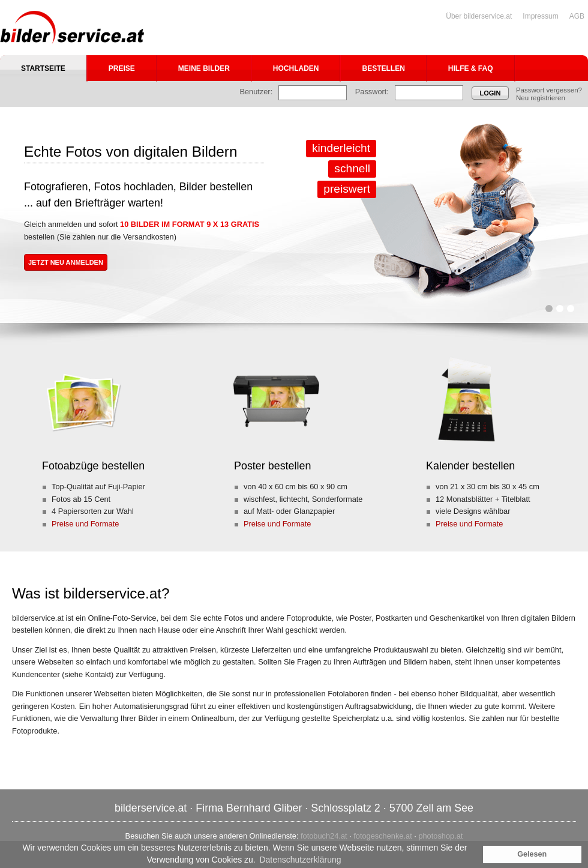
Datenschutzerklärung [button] (300, 860)
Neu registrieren (541, 98)
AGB (577, 16)
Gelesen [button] (532, 854)
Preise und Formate (85, 524)
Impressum (540, 16)
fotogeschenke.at (382, 836)
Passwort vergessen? (549, 90)
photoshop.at (440, 836)
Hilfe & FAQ (471, 68)
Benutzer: (256, 92)
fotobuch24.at (324, 836)
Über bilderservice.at (479, 16)
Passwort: (372, 92)
